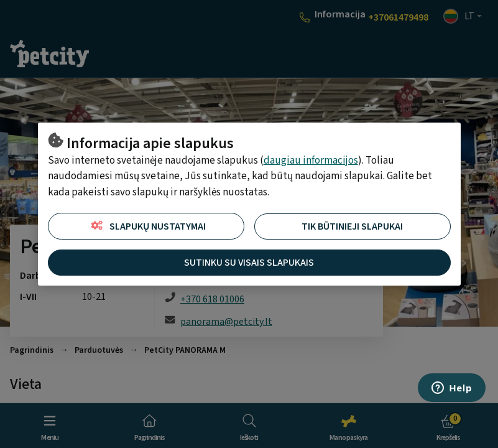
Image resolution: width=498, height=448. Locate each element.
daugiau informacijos (311, 161)
